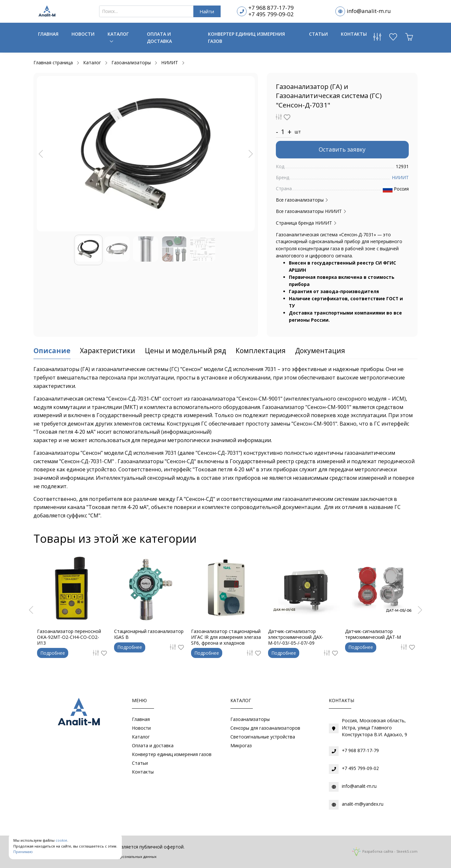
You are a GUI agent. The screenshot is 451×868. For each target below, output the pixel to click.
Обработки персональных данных (126, 856)
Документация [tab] (320, 351)
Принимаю (23, 852)
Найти (207, 11)
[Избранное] (393, 38)
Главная (48, 34)
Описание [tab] (52, 351)
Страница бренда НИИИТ (306, 223)
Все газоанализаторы (302, 200)
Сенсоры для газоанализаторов (265, 728)
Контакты (354, 34)
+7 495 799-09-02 (271, 14)
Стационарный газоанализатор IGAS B (149, 634)
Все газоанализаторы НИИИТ (311, 211)
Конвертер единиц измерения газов (246, 37)
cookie (61, 840)
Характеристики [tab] (108, 351)
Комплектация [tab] (261, 351)
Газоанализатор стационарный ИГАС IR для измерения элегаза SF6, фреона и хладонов (226, 637)
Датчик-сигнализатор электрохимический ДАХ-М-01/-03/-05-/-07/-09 (296, 637)
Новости (83, 34)
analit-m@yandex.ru (363, 804)
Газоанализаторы (250, 719)
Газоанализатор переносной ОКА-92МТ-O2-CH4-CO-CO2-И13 (69, 637)
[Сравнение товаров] (377, 38)
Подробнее (53, 653)
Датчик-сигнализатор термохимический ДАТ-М (373, 634)
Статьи (318, 34)
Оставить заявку (342, 149)
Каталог (118, 34)
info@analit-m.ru (369, 11)
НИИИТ (400, 177)
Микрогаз (241, 745)
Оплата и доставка (159, 37)
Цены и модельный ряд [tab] (186, 351)
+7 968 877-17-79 (271, 8)
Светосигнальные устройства (263, 737)
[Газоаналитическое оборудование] (78, 713)
